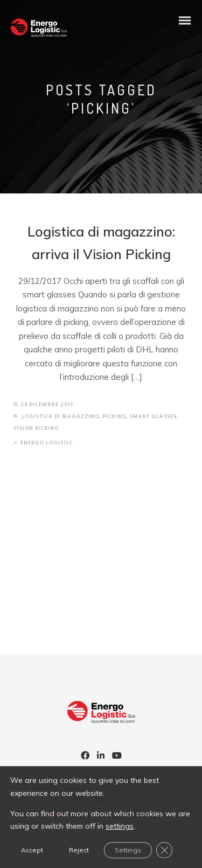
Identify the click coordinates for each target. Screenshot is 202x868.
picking (114, 416)
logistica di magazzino (60, 416)
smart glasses (153, 416)
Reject (79, 850)
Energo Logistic (47, 443)
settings (120, 826)
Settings (128, 850)
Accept (32, 850)
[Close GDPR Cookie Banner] (164, 850)
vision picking (36, 428)
